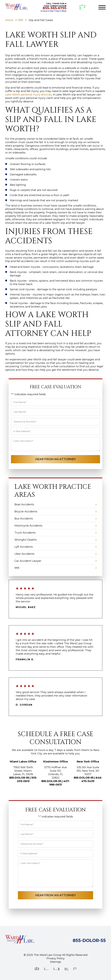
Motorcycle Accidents (28, 526)
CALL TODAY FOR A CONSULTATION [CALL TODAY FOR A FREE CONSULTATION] (53, 7)
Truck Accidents (25, 533)
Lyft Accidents (24, 547)
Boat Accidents (24, 504)
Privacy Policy (56, 958)
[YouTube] (57, 969)
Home (9, 20)
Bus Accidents (24, 519)
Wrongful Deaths (26, 540)
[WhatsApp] (82, 7)
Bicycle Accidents (26, 512)
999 (21, 20)
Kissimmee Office (56, 762)
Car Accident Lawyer (28, 561)
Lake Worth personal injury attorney (29, 95)
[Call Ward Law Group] (89, 941)
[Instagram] (46, 969)
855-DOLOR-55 (19, 778)
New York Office (88, 762)
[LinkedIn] (66, 969)
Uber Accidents (24, 554)
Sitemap (55, 962)
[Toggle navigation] (102, 7)
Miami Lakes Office (23, 762)
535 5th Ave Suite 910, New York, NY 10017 (88, 771)
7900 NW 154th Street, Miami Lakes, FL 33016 (23, 771)
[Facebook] (37, 969)
